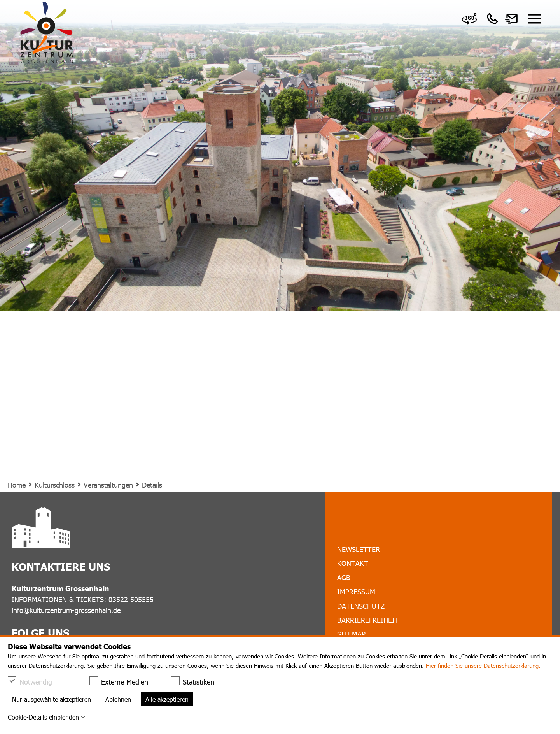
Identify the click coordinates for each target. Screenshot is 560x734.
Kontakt (353, 563)
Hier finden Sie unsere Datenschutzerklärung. (483, 666)
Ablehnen (118, 699)
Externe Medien (123, 681)
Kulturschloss (55, 485)
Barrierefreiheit (368, 620)
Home (17, 485)
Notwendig (34, 681)
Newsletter (359, 549)
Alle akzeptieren (167, 699)
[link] (469, 19)
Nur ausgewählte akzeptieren (52, 699)
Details (152, 485)
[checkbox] (12, 681)
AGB (344, 577)
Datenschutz (361, 606)
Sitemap (351, 634)
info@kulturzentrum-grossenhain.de (66, 610)
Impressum (356, 591)
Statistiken (197, 681)
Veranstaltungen (108, 485)
